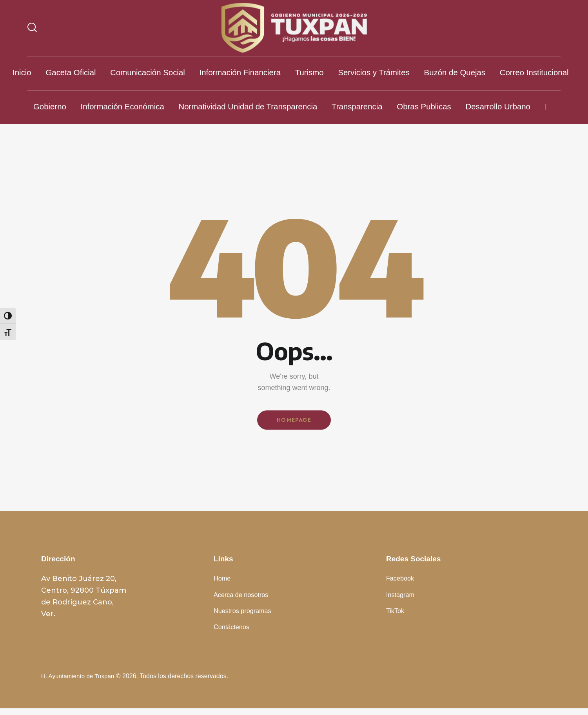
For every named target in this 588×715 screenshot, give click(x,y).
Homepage (294, 421)
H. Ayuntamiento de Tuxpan (80, 683)
